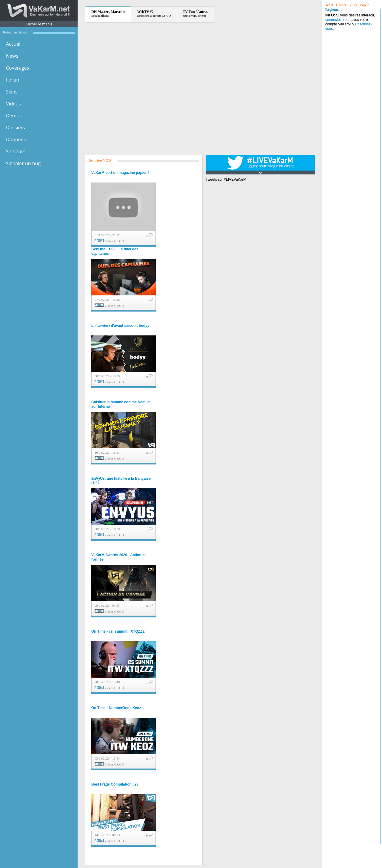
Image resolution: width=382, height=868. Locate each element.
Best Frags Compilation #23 (115, 784)
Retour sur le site (15, 32)
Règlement (334, 10)
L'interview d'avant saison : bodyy (120, 326)
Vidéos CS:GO (114, 241)
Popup (365, 5)
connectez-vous (338, 20)
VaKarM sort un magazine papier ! (120, 173)
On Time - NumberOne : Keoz (116, 708)
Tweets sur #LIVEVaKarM (226, 180)
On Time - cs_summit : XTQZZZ (118, 631)
